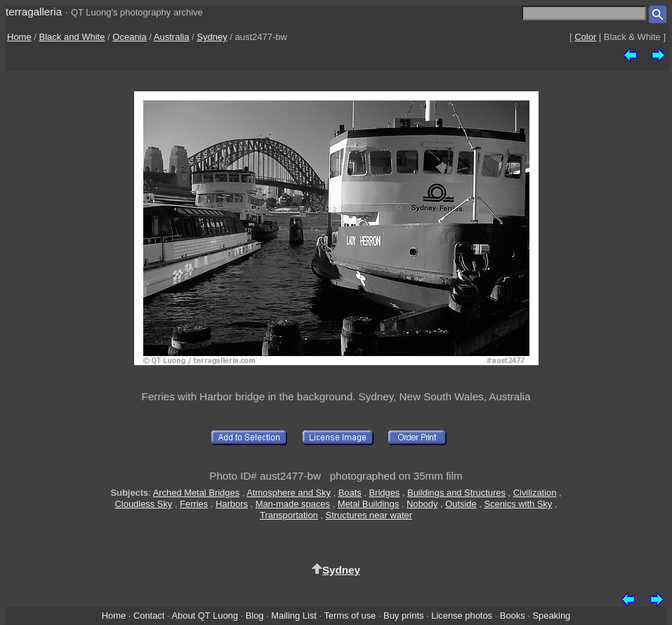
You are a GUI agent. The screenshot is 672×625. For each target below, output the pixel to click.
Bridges (385, 493)
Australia (172, 37)
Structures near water (369, 515)
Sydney (212, 37)
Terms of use (350, 616)
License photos (462, 616)
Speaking (551, 616)
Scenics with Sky (518, 504)
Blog (255, 616)
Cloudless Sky (144, 504)
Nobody (422, 504)
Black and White (72, 37)
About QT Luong (204, 616)
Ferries (194, 504)
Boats (350, 493)
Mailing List (294, 616)
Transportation (289, 515)
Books (513, 616)
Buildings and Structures (456, 493)
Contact (149, 616)
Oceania (129, 37)
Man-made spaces (293, 504)
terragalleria (34, 12)
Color (585, 37)
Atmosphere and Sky (289, 493)
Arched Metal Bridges (196, 493)
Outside (461, 504)
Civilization (535, 493)
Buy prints (403, 616)
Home (19, 37)
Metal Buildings (369, 504)
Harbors (232, 504)
